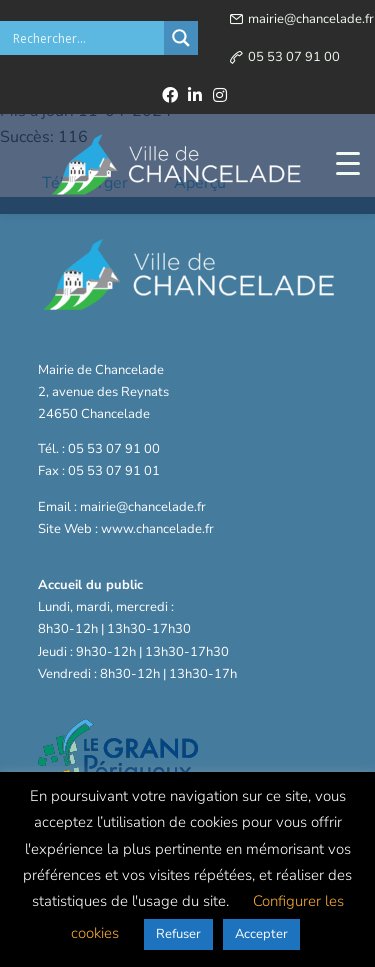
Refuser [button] (178, 934)
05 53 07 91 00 (294, 57)
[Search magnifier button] (181, 38)
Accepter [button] (261, 934)
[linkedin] (195, 95)
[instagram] (220, 95)
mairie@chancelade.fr (311, 19)
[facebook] (170, 95)
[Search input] (86, 38)
